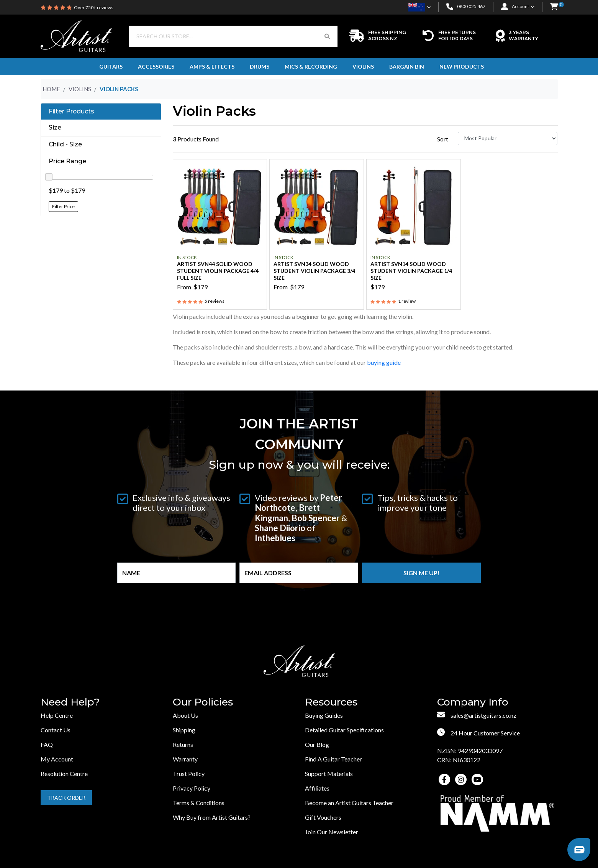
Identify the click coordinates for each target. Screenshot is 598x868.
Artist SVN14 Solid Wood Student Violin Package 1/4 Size (411, 271)
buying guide (384, 362)
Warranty (185, 759)
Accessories (156, 66)
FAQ (47, 744)
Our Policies (203, 702)
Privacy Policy (192, 788)
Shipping (184, 730)
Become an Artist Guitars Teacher (349, 803)
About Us (185, 715)
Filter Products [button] (71, 112)
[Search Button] (327, 36)
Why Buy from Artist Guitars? (212, 817)
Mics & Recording (311, 66)
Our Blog (317, 744)
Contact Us (56, 730)
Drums (260, 66)
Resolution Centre (64, 774)
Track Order (66, 798)
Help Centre (57, 715)
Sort (443, 139)
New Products (462, 66)
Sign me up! (422, 573)
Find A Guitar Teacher (333, 759)
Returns (183, 744)
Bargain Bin (407, 66)
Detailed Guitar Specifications (344, 730)
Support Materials (329, 774)
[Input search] (223, 36)
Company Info (473, 702)
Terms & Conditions (199, 803)
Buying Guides (324, 715)
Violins (363, 66)
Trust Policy (189, 774)
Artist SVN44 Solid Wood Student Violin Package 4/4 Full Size (218, 271)
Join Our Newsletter (332, 832)
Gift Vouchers (323, 817)
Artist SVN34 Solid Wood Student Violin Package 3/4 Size (314, 271)
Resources (331, 702)
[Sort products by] (508, 139)
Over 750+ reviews (94, 7)
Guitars (111, 66)
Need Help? (70, 702)
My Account (57, 759)
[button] (554, 7)
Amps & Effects (212, 66)
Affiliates (317, 788)
